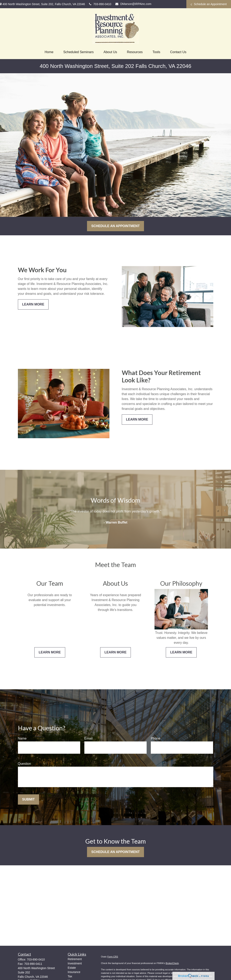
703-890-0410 (100, 4)
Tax (70, 976)
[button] (49, 52)
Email (88, 738)
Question (24, 764)
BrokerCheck (172, 963)
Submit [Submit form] (28, 799)
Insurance (74, 972)
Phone (156, 738)
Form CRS (113, 957)
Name (22, 738)
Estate (72, 968)
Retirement (75, 959)
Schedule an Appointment (209, 4)
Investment (75, 963)
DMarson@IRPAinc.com (133, 4)
